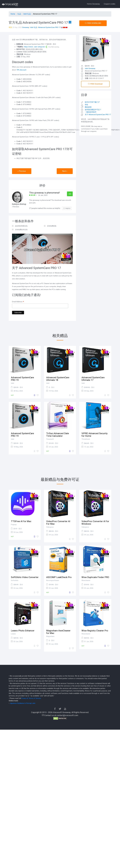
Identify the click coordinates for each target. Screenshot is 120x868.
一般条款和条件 (91, 112)
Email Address (18, 302)
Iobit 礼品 (34, 27)
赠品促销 (88, 107)
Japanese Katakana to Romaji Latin (22, 703)
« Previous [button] (22, 171)
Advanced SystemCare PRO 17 (49, 27)
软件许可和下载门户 (92, 102)
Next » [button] (65, 171)
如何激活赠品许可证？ (93, 110)
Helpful (67, 208)
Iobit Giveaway (90, 68)
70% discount (21, 70)
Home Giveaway (93, 4)
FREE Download (95, 84)
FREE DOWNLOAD (93, 23)
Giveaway (26, 27)
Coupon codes (110, 4)
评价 (86, 105)
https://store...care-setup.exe (34, 47)
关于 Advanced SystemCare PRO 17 (98, 115)
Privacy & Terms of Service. (31, 698)
